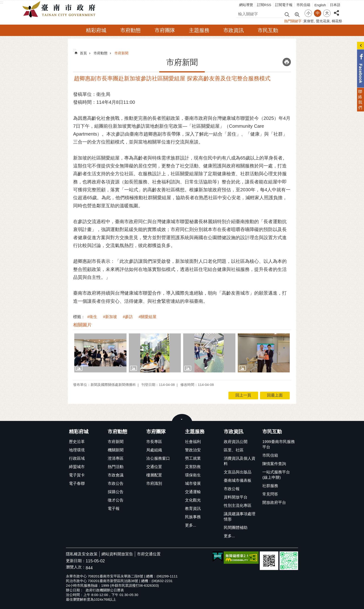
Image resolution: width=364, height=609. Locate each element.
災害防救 (193, 467)
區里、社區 (234, 450)
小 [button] (308, 13)
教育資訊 (193, 509)
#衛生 (92, 317)
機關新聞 (116, 450)
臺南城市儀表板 (238, 480)
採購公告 (116, 492)
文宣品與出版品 (238, 472)
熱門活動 (116, 467)
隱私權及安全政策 (82, 554)
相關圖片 (82, 325)
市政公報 (232, 489)
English (320, 5)
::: (2, 2)
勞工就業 (193, 458)
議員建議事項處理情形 (240, 517)
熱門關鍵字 (293, 21)
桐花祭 (337, 21)
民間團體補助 (236, 528)
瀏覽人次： (76, 567)
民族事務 (193, 517)
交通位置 (154, 467)
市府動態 (130, 30)
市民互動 (268, 30)
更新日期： (76, 561)
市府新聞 (121, 53)
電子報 (114, 509)
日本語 (335, 5)
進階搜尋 (297, 14)
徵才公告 (116, 500)
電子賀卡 (77, 475)
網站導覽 (246, 5)
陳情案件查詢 (274, 464)
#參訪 (128, 317)
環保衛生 (193, 475)
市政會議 (116, 475)
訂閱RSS (264, 5)
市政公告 (116, 484)
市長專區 (154, 442)
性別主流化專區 (238, 506)
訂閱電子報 (284, 5)
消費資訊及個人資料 (240, 461)
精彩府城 (96, 30)
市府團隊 (165, 30)
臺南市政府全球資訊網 (60, 10)
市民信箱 (303, 5)
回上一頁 (243, 395)
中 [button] (318, 13)
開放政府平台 (274, 503)
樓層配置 (154, 475)
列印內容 (287, 62)
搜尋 (240, 13)
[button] (100, 353)
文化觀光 (193, 500)
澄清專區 (116, 458)
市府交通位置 (149, 554)
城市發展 (193, 484)
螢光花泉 (323, 21)
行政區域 (77, 458)
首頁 (83, 53)
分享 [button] (336, 10)
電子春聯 (77, 484)
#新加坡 (110, 317)
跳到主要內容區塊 (2, 2)
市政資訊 (234, 30)
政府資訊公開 (236, 442)
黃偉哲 (309, 21)
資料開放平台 (236, 497)
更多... (191, 525)
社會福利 (193, 442)
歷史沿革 (77, 442)
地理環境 (77, 450)
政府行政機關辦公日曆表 (105, 590)
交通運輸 (193, 492)
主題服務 (199, 30)
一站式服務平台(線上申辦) (276, 475)
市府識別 (154, 484)
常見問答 (270, 494)
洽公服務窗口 (158, 458)
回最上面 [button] (275, 395)
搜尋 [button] (287, 14)
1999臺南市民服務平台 (278, 444)
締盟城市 (77, 467)
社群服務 (270, 486)
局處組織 (154, 450)
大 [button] (327, 13)
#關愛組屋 (148, 317)
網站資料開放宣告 (117, 554)
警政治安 (193, 450)
